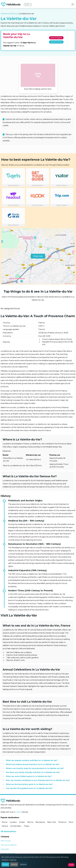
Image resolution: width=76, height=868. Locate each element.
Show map (38, 256)
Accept (5, 864)
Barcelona (40, 822)
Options (23, 864)
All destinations (8, 831)
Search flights (56, 38)
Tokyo (26, 826)
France (15, 14)
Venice (5, 826)
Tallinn (18, 812)
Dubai (22, 822)
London (13, 822)
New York (52, 822)
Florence (62, 822)
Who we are (6, 841)
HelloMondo (6, 14)
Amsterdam (16, 826)
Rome (5, 822)
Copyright (5, 849)
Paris (71, 822)
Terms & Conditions (9, 845)
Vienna (30, 822)
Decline (14, 864)
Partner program (8, 853)
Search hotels (56, 42)
